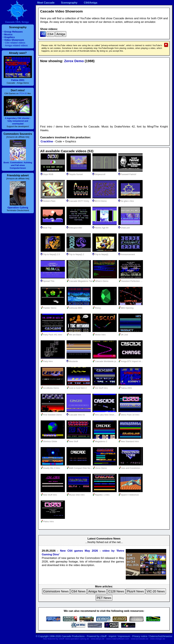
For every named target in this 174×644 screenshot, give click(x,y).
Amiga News (97, 591)
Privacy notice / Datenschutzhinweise (152, 636)
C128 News (116, 591)
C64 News (79, 591)
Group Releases (13, 32)
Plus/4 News (135, 591)
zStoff (103, 636)
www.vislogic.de (158, 639)
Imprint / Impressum (119, 636)
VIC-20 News (156, 591)
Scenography (69, 3)
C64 (51, 34)
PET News (104, 598)
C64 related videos (15, 43)
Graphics (9, 37)
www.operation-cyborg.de (77, 639)
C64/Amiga (91, 3)
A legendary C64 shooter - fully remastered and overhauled (18, 121)
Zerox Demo (74, 61)
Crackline (47, 141)
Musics (8, 34)
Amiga (61, 34)
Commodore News (56, 591)
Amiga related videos (16, 45)
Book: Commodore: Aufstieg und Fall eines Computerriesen (18, 165)
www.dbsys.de (98, 639)
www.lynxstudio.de (140, 639)
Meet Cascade (46, 3)
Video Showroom (14, 40)
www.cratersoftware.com (118, 639)
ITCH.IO (23, 93)
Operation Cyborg (18, 207)
